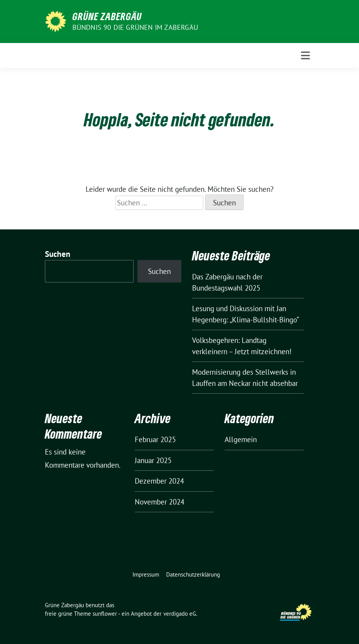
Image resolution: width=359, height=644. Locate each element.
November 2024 (160, 502)
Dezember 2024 (159, 481)
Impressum (146, 574)
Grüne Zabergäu (107, 16)
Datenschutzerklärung (193, 574)
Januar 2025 (153, 460)
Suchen (58, 254)
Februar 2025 (155, 439)
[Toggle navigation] (305, 56)
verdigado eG (180, 614)
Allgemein (241, 439)
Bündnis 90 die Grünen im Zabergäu (136, 27)
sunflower (105, 614)
